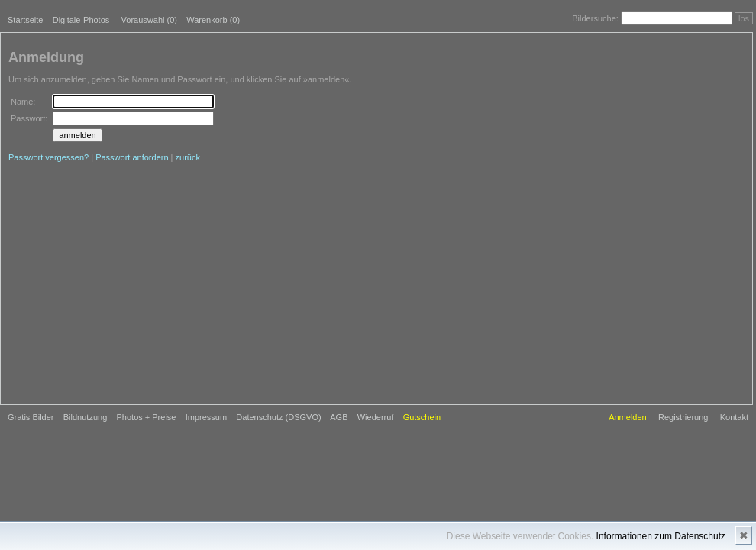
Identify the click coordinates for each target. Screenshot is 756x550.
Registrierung (683, 417)
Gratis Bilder (31, 417)
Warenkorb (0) (213, 20)
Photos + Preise (147, 417)
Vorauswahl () (149, 20)
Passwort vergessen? (48, 157)
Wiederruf (376, 417)
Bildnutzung (86, 417)
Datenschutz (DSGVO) (278, 417)
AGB (339, 417)
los (744, 18)
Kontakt (734, 417)
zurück (188, 157)
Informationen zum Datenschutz (661, 536)
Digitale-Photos (81, 20)
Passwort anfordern (132, 157)
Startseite (25, 20)
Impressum (206, 417)
